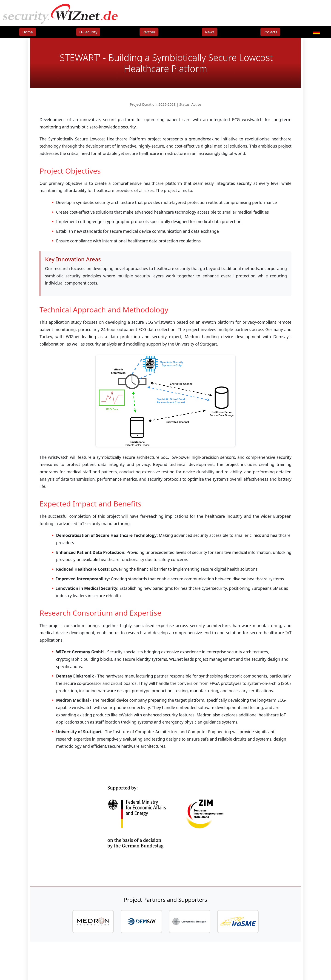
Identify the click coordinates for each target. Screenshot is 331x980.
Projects (270, 32)
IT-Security (88, 32)
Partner (149, 32)
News (210, 32)
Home (28, 32)
